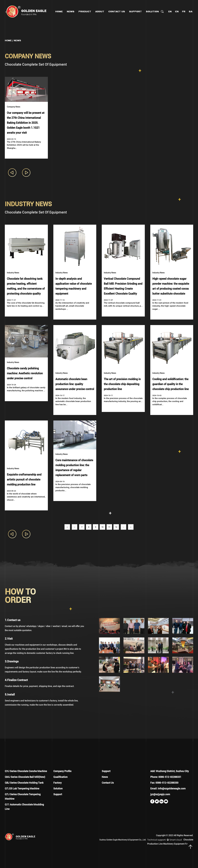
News (71, 11)
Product (85, 11)
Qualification (60, 777)
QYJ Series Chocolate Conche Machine (26, 771)
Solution (152, 11)
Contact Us (117, 11)
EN (170, 11)
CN (177, 11)
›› (131, 527)
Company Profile (62, 771)
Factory (57, 783)
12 (116, 527)
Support (135, 11)
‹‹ (67, 527)
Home (59, 11)
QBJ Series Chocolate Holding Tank (24, 783)
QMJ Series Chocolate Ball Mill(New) (25, 777)
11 (109, 527)
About (100, 11)
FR (184, 11)
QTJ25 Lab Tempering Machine (22, 788)
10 (102, 527)
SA (191, 11)
